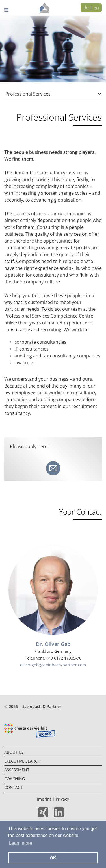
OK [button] (53, 858)
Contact (13, 787)
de (86, 8)
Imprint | (46, 799)
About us (14, 752)
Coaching (15, 779)
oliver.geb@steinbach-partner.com (53, 665)
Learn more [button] (21, 843)
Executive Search (22, 761)
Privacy (62, 799)
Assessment (17, 770)
